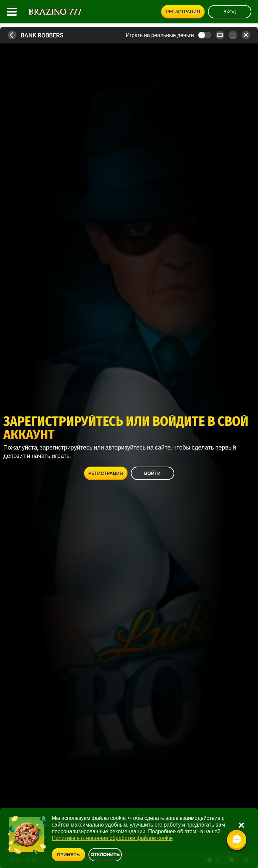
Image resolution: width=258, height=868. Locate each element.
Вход (230, 12)
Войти (152, 473)
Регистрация (183, 12)
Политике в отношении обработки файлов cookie (112, 838)
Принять (68, 854)
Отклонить (105, 854)
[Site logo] (55, 12)
